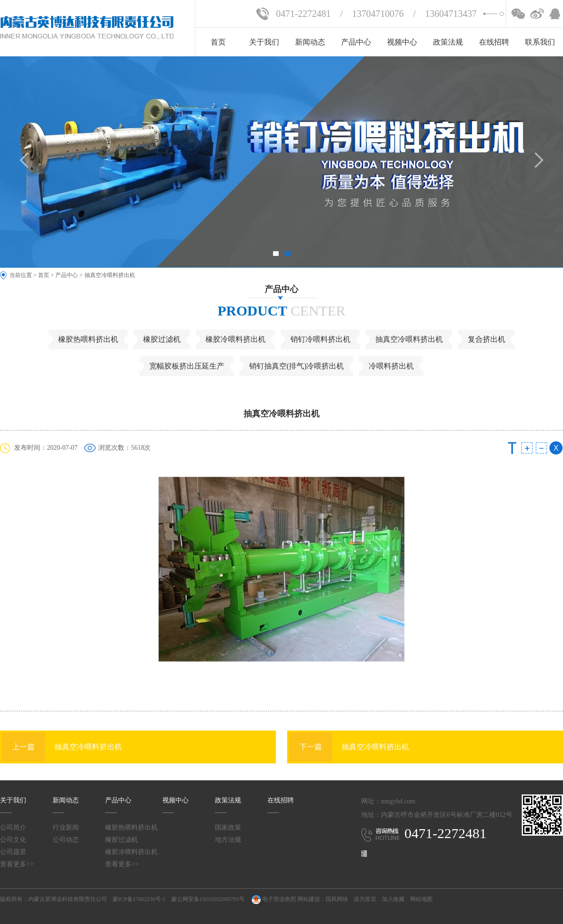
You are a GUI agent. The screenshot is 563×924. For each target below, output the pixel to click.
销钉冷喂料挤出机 (320, 339)
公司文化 (13, 840)
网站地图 (421, 899)
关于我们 (264, 42)
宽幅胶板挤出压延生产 (187, 366)
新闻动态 (310, 42)
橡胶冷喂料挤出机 (236, 339)
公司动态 (66, 840)
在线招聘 (494, 42)
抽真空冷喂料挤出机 (110, 275)
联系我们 (540, 42)
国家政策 (228, 828)
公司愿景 (13, 852)
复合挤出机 (487, 339)
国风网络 (337, 899)
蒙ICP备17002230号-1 (139, 899)
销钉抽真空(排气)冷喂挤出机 (297, 366)
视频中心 (402, 42)
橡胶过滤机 (162, 339)
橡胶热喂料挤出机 (88, 339)
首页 (218, 42)
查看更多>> (17, 864)
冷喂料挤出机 (391, 366)
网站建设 (309, 899)
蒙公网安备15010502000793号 (208, 899)
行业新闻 (66, 828)
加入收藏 (393, 899)
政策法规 (448, 42)
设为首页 (365, 899)
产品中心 (356, 42)
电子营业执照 (273, 899)
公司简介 (13, 828)
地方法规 (228, 840)
